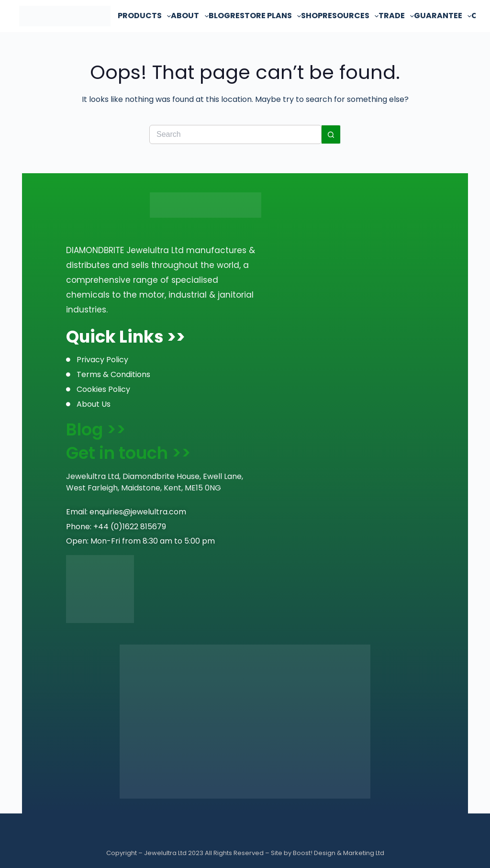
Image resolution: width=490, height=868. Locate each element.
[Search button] (331, 134)
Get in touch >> (128, 453)
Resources (351, 16)
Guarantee (443, 16)
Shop (312, 16)
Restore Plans (266, 16)
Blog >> (96, 429)
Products (144, 16)
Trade (396, 16)
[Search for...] (235, 134)
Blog (219, 16)
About (189, 16)
